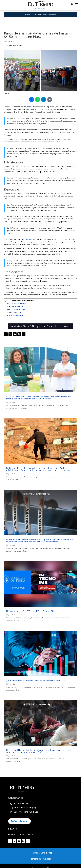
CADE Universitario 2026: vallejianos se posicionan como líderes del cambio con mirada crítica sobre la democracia (38, 398)
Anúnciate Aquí (19, 821)
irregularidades (28, 239)
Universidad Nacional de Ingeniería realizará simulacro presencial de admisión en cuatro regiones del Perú (39, 751)
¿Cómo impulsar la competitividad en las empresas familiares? (36, 681)
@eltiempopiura (17, 306)
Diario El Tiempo (20, 303)
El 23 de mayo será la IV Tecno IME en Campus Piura (31, 611)
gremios (29, 107)
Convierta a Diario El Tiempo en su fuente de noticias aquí (40, 326)
